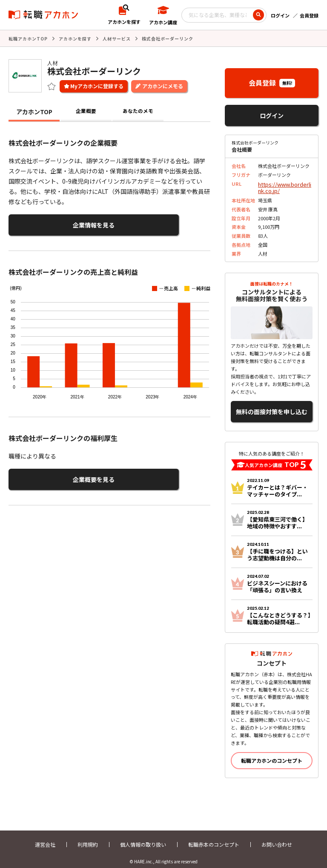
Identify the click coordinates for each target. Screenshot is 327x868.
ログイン (280, 15)
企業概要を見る (50, 474)
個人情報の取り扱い (143, 837)
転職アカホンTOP (28, 38)
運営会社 (45, 837)
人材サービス (117, 38)
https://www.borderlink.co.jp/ (284, 186)
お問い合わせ (277, 837)
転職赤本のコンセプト (214, 837)
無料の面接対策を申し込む (272, 406)
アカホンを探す (75, 38)
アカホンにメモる (163, 85)
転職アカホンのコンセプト (272, 753)
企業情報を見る (50, 223)
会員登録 (309, 15)
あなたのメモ (138, 111)
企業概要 (86, 111)
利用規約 (88, 837)
